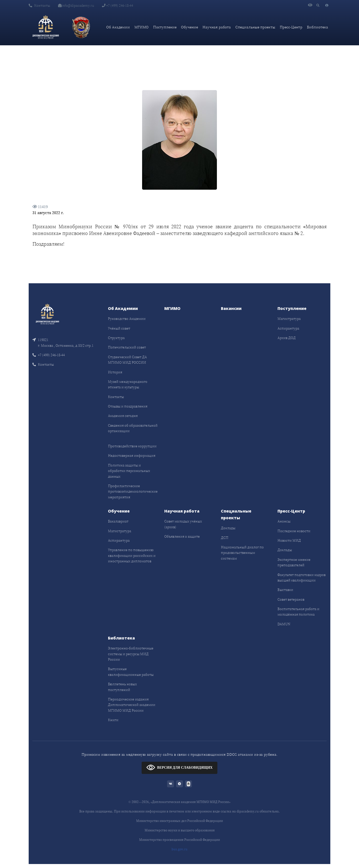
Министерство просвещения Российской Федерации (179, 840)
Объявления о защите (182, 536)
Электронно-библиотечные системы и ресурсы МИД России (131, 654)
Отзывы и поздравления (128, 406)
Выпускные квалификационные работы (131, 672)
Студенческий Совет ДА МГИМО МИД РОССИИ (127, 360)
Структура (116, 338)
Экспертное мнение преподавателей (294, 562)
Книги (113, 720)
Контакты (39, 5)
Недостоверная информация (132, 456)
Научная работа (217, 27)
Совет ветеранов (291, 599)
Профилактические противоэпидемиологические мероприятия (133, 492)
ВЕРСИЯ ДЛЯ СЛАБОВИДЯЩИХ (179, 767)
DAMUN (284, 624)
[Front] (47, 314)
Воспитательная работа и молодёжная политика (298, 612)
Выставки (285, 590)
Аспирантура (288, 328)
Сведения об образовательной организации (133, 428)
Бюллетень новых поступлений (122, 687)
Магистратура (289, 319)
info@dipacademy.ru (76, 5)
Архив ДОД (287, 338)
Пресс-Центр (291, 27)
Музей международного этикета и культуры (128, 384)
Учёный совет (119, 328)
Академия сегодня (123, 416)
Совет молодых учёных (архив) (183, 524)
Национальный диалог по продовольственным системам (242, 553)
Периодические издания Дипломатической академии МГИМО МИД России (132, 705)
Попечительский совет (127, 347)
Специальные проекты (255, 27)
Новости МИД (289, 540)
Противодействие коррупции (132, 446)
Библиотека (317, 27)
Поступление (165, 27)
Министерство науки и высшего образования (180, 830)
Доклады (228, 528)
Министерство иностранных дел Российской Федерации (179, 821)
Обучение (189, 27)
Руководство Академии (127, 319)
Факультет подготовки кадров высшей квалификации (302, 578)
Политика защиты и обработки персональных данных (129, 471)
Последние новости (294, 531)
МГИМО (141, 27)
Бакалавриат (118, 521)
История (115, 372)
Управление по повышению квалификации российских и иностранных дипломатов (132, 555)
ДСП (225, 538)
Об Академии (118, 27)
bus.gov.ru (179, 849)
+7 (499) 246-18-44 (118, 5)
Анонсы (284, 521)
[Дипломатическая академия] (46, 27)
